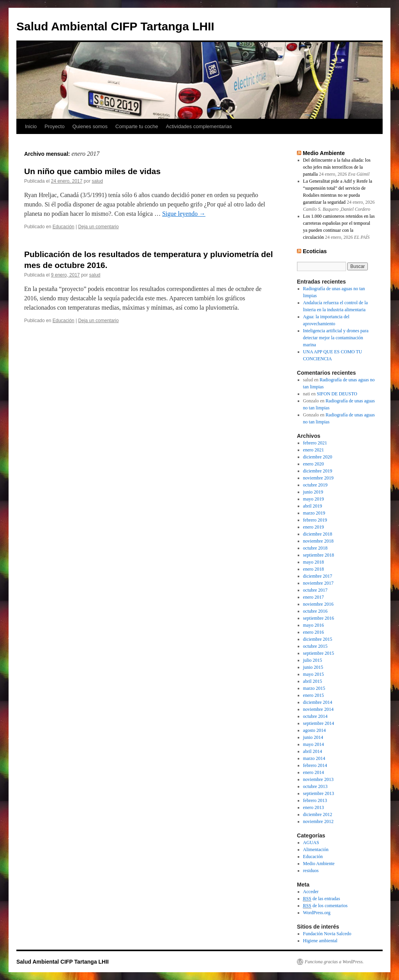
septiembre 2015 (319, 653)
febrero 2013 (315, 800)
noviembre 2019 (318, 478)
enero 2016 (314, 632)
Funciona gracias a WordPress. (334, 962)
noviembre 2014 (318, 709)
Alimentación (316, 850)
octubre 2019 (315, 485)
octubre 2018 (315, 548)
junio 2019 (313, 492)
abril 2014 (313, 751)
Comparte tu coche (137, 126)
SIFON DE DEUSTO (337, 394)
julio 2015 (313, 660)
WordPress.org (317, 913)
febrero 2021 (315, 443)
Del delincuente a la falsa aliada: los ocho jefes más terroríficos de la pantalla (337, 167)
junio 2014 (313, 737)
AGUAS (311, 843)
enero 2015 (314, 695)
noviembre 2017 (318, 583)
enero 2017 (314, 597)
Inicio (31, 126)
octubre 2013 (315, 786)
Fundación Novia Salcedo (327, 934)
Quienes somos (90, 126)
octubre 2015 (315, 646)
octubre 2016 (315, 611)
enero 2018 (314, 569)
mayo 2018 (314, 562)
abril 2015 (313, 681)
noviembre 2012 (318, 821)
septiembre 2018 (319, 555)
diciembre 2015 (318, 639)
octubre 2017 (315, 590)
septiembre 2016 (319, 618)
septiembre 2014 (319, 723)
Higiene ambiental (320, 941)
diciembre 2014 (318, 702)
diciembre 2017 (318, 576)
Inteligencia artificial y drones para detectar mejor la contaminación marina (336, 338)
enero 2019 (314, 527)
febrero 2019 (315, 520)
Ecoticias (315, 251)
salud (98, 181)
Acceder (311, 892)
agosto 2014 (314, 730)
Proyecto (54, 126)
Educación (64, 227)
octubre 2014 (315, 716)
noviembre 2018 (318, 541)
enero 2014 (314, 772)
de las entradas (322, 899)
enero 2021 (314, 450)
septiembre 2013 (319, 793)
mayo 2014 (314, 744)
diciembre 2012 (318, 814)
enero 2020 (314, 464)
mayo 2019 (314, 499)
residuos (311, 871)
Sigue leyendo (184, 214)
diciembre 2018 (318, 534)
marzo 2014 (314, 758)
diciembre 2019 (318, 471)
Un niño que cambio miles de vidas (92, 171)
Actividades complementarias (199, 126)
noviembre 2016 (318, 604)
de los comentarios (325, 906)
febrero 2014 (315, 765)
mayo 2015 (314, 674)
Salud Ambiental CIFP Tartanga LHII (115, 26)
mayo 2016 (314, 625)
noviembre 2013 (318, 779)
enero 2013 (314, 807)
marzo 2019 (314, 513)
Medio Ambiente (324, 153)
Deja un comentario (99, 227)
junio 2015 (313, 667)
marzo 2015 (314, 688)
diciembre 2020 (318, 457)
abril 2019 (313, 506)
